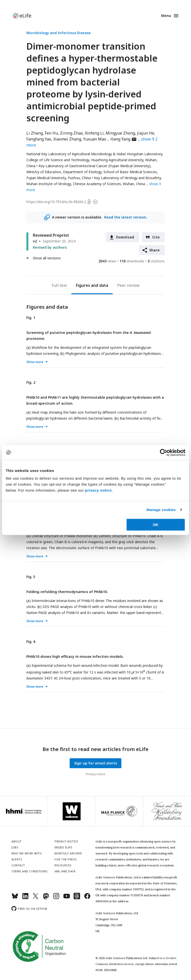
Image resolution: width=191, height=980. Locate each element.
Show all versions (47, 258)
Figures (83, 285)
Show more (35, 362)
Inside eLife (63, 847)
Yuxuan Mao (95, 139)
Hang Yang (124, 139)
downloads (132, 261)
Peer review (128, 285)
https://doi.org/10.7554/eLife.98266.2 (56, 202)
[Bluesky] (15, 898)
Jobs (15, 847)
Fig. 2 (31, 382)
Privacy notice (95, 774)
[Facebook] (87, 898)
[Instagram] (56, 898)
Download (125, 237)
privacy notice (98, 490)
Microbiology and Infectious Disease (59, 33)
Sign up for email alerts (96, 763)
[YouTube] (67, 898)
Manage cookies (161, 510)
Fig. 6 (31, 641)
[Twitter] (36, 898)
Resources (63, 865)
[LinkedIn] (25, 898)
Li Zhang (35, 133)
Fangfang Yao (39, 139)
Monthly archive (68, 853)
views (107, 261)
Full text (59, 285)
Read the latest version (125, 217)
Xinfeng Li (94, 133)
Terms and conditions (29, 871)
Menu (166, 16)
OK (156, 525)
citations (156, 261)
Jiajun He (146, 133)
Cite (156, 237)
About (17, 841)
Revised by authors (50, 247)
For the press (66, 859)
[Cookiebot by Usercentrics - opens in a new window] (164, 452)
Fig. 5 (31, 577)
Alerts (17, 859)
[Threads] (77, 898)
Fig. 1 (31, 318)
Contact (18, 865)
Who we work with (26, 853)
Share (154, 250)
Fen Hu (51, 133)
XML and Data (65, 871)
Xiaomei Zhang (67, 139)
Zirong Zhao (71, 133)
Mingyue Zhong (120, 133)
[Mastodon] (46, 898)
